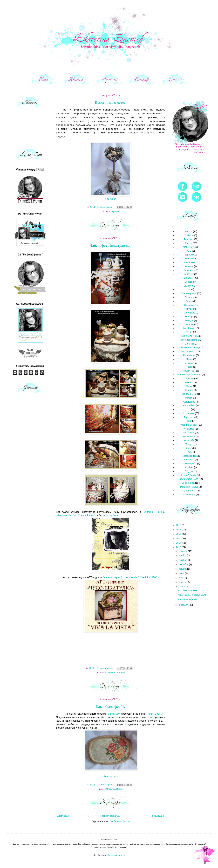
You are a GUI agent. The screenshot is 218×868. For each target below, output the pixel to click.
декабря (183, 551)
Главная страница (110, 816)
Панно (189, 382)
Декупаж (189, 278)
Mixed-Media (188, 483)
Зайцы (189, 301)
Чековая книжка (189, 456)
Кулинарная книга (189, 336)
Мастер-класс (189, 351)
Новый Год (189, 371)
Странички (189, 413)
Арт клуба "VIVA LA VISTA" (141, 577)
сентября (184, 564)
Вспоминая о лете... (111, 102)
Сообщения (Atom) (120, 821)
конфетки (189, 324)
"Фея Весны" (155, 714)
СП (189, 409)
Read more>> (111, 199)
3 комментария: (105, 785)
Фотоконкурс (189, 437)
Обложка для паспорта (189, 375)
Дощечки (189, 297)
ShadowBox (189, 495)
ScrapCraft (112, 515)
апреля (183, 582)
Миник (189, 359)
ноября (183, 555)
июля (182, 573)
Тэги (189, 421)
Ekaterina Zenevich (116, 855)
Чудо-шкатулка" (113, 577)
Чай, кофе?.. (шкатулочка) (111, 245)
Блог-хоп (189, 259)
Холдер (189, 444)
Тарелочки (189, 417)
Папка (189, 386)
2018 (179, 525)
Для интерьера (189, 293)
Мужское (189, 363)
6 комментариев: (105, 668)
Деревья (115, 211)
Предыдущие (157, 816)
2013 (179, 547)
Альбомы (189, 239)
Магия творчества (189, 340)
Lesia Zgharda (189, 475)
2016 (179, 534)
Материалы (189, 355)
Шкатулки (120, 672)
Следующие (63, 816)
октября (183, 560)
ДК (189, 289)
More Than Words (189, 487)
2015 (179, 538)
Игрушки (189, 309)
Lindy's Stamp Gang (188, 479)
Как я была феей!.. (111, 707)
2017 (179, 529)
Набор (189, 367)
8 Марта (189, 235)
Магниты (189, 344)
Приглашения (189, 394)
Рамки (189, 398)
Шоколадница (189, 463)
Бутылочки (189, 270)
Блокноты (189, 262)
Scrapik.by (114, 714)
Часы (189, 452)
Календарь (189, 313)
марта (182, 587)
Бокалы (189, 266)
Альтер (189, 243)
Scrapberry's (189, 491)
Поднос (120, 789)
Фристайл (189, 440)
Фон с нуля (189, 433)
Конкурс (189, 320)
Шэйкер (189, 467)
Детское (189, 286)
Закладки (189, 305)
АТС (189, 251)
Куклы (189, 332)
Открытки (111, 789)
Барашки (189, 255)
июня (182, 578)
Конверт (189, 317)
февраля (184, 605)
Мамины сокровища (189, 347)
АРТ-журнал (189, 247)
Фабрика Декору (189, 425)
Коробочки (110, 672)
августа (183, 569)
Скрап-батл (189, 405)
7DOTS (189, 231)
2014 (179, 543)
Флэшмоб (189, 429)
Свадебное (189, 402)
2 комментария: (105, 207)
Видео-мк (189, 274)
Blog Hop (189, 471)
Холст (189, 448)
